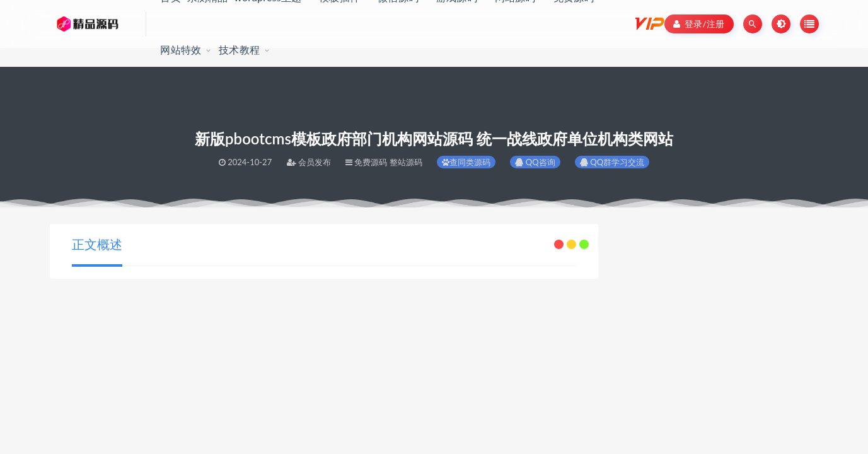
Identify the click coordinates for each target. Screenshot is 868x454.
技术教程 (239, 49)
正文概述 (97, 244)
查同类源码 (466, 162)
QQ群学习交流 (612, 162)
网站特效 (181, 49)
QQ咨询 (535, 162)
